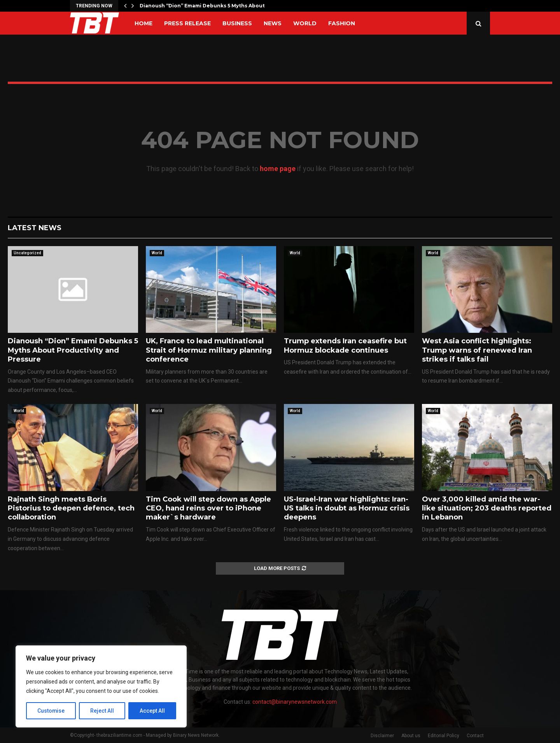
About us (411, 736)
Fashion (342, 23)
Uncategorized (27, 253)
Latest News (35, 228)
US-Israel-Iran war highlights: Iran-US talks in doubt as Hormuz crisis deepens (347, 508)
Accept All (152, 711)
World (305, 23)
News (273, 23)
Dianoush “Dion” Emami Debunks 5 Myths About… (204, 6)
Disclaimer (382, 736)
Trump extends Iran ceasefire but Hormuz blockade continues (345, 345)
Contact (475, 736)
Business (237, 23)
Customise (51, 711)
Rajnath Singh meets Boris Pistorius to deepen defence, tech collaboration (71, 508)
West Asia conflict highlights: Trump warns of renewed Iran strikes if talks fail (477, 350)
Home (143, 23)
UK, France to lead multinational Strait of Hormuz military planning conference (209, 350)
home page (278, 169)
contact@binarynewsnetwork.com (295, 702)
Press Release (187, 23)
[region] (101, 687)
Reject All (102, 711)
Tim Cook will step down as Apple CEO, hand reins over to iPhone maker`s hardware (208, 508)
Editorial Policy (444, 736)
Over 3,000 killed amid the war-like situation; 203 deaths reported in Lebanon (487, 508)
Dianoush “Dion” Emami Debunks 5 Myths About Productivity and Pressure (73, 350)
